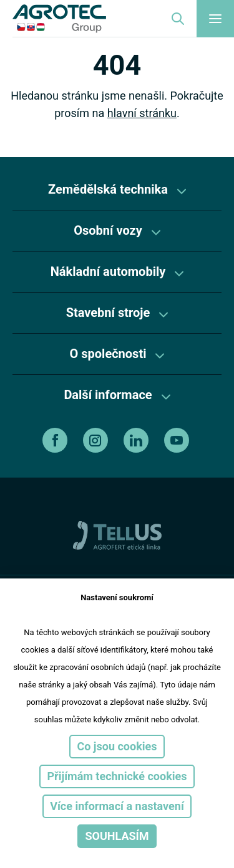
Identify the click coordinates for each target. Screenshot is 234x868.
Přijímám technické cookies (117, 776)
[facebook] (56, 440)
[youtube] (178, 440)
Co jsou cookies (117, 746)
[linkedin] (138, 440)
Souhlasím (117, 836)
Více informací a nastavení (117, 806)
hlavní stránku (142, 113)
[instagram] (97, 440)
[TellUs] (117, 535)
